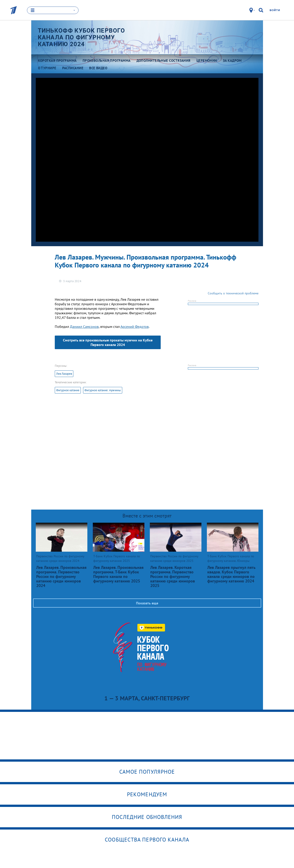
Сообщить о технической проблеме (233, 293)
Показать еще (147, 603)
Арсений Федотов (135, 327)
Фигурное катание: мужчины (103, 390)
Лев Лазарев (64, 374)
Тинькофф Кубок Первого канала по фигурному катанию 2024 (81, 37)
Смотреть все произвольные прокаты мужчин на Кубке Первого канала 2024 (108, 342)
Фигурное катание (68, 390)
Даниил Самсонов (84, 327)
